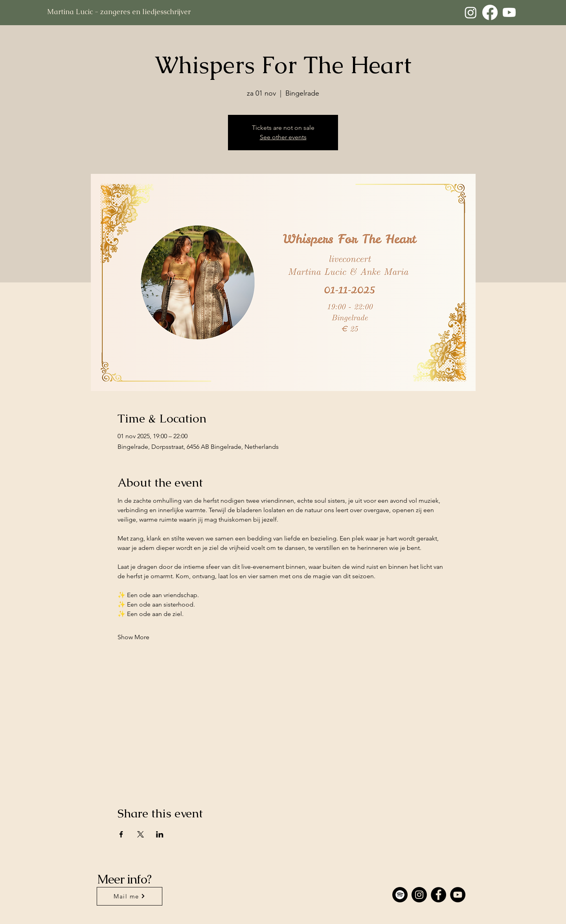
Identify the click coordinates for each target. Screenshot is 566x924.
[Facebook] (490, 12)
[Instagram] (471, 12)
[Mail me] (130, 896)
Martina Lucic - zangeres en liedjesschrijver (119, 12)
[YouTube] (458, 895)
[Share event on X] (141, 834)
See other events (283, 137)
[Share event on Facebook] (121, 834)
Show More (133, 637)
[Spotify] (400, 895)
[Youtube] (509, 12)
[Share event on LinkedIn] (160, 834)
